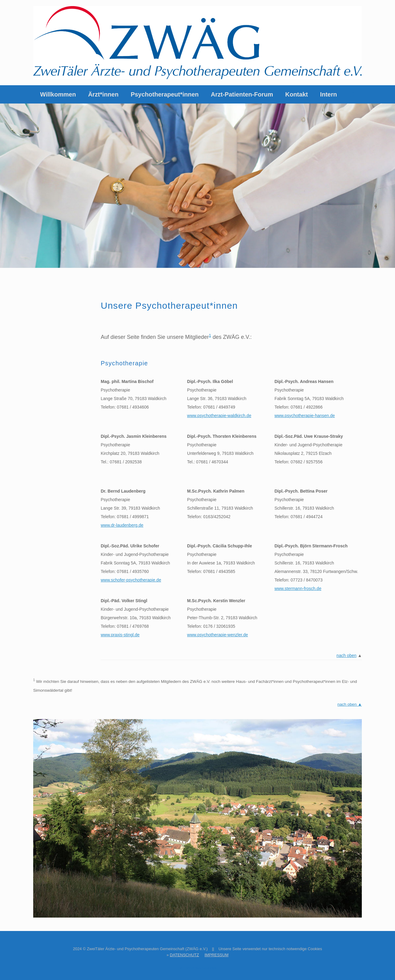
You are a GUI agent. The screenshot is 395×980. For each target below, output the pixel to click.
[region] (197, 186)
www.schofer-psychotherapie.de (131, 580)
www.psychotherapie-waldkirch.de (219, 416)
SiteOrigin (210, 968)
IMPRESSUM (217, 955)
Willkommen (58, 94)
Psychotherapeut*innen (164, 94)
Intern (329, 94)
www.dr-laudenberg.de (122, 525)
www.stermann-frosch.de (298, 588)
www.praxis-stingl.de (120, 635)
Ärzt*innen (103, 94)
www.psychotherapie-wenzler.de (218, 635)
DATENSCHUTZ (184, 955)
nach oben (346, 655)
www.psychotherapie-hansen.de (305, 416)
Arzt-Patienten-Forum (242, 94)
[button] (353, 94)
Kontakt (296, 94)
